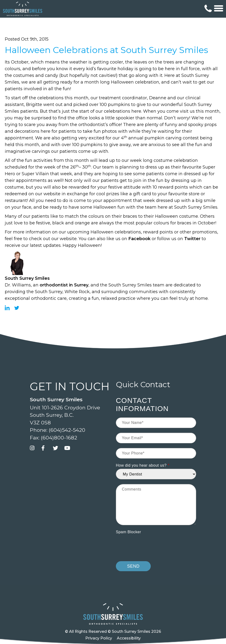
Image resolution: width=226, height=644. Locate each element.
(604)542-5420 (67, 430)
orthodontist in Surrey (64, 285)
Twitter (192, 239)
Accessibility (129, 638)
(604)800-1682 (59, 438)
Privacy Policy (99, 638)
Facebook (139, 239)
